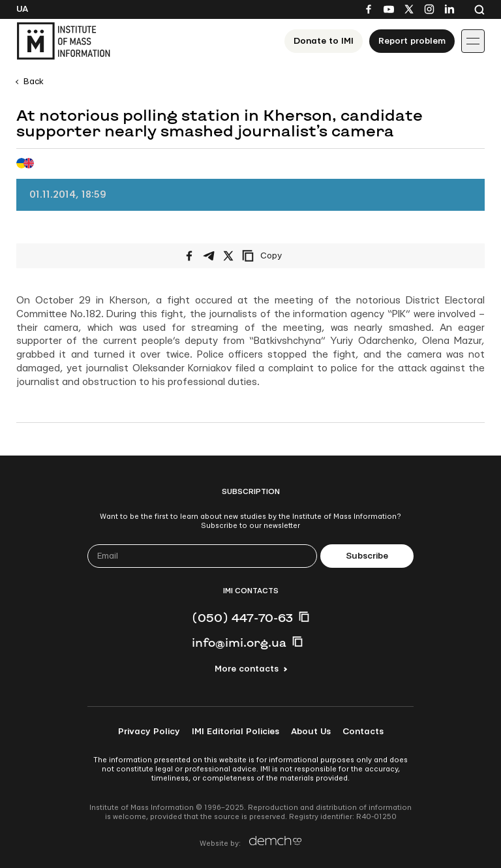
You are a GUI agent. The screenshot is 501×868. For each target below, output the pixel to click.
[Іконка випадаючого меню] (473, 41)
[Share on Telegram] (209, 256)
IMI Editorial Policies (235, 732)
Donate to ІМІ (324, 41)
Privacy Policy (149, 732)
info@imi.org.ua (239, 642)
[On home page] (63, 41)
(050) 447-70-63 (242, 617)
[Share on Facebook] (189, 256)
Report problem (412, 41)
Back (34, 82)
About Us (311, 732)
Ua (22, 9)
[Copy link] (280, 256)
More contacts (247, 669)
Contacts (363, 732)
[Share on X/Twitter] (228, 256)
